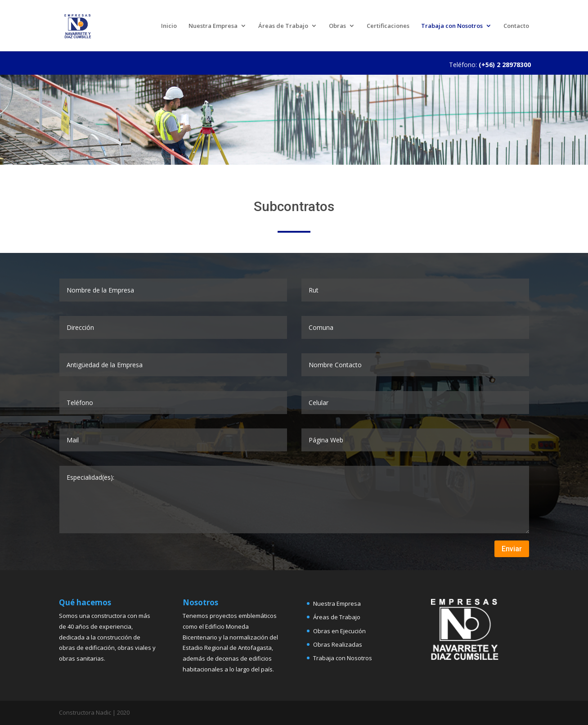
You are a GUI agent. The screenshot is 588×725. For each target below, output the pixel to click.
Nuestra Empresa (213, 26)
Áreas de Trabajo (283, 26)
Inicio (169, 26)
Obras (337, 26)
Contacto (516, 26)
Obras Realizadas (338, 644)
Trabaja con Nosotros (452, 26)
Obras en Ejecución (339, 631)
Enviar (512, 549)
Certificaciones (388, 26)
